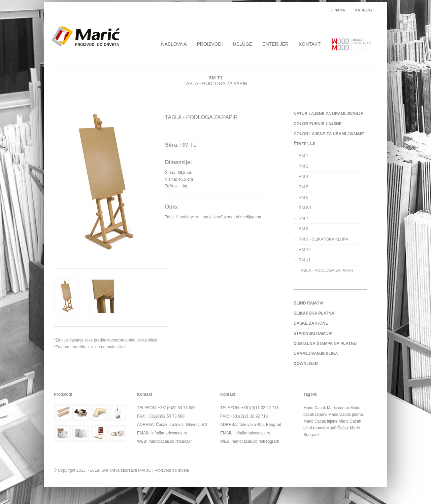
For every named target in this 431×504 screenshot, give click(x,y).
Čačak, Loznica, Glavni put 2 (182, 425)
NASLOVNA (174, 44)
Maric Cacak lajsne (320, 421)
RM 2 (304, 166)
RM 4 (304, 177)
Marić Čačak (338, 428)
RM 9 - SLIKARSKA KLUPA (323, 239)
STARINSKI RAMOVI (313, 333)
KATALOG (364, 10)
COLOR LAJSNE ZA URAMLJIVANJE (329, 134)
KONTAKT (310, 44)
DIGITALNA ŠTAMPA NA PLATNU (325, 344)
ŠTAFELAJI (304, 144)
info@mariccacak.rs (169, 433)
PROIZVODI (210, 44)
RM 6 (304, 197)
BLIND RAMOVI (308, 303)
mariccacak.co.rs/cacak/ (170, 441)
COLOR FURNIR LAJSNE (318, 124)
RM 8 (304, 229)
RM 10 (305, 250)
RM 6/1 (305, 208)
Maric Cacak (315, 408)
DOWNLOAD (306, 364)
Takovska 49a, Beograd (260, 425)
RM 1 (304, 156)
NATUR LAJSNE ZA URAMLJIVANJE (328, 114)
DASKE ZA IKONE (311, 323)
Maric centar (338, 408)
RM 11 (305, 260)
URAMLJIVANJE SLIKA (316, 354)
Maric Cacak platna (346, 415)
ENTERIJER (275, 44)
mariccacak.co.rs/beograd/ (255, 441)
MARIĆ (145, 470)
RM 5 (304, 187)
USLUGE (243, 44)
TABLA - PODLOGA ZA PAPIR (326, 271)
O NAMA (338, 10)
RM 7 (304, 218)
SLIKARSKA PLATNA (314, 313)
